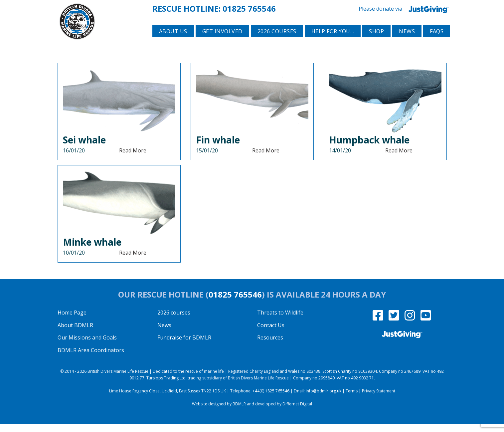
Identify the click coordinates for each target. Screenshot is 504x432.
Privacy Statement (379, 399)
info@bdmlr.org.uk (324, 399)
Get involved (222, 40)
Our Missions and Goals (87, 346)
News (407, 40)
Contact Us (271, 333)
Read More (133, 158)
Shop (376, 40)
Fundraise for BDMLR (184, 346)
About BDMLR (75, 333)
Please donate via (405, 8)
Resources (270, 346)
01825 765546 (249, 8)
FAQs (437, 40)
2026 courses (277, 40)
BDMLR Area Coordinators (91, 358)
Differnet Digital (297, 412)
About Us (173, 40)
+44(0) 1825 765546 (271, 399)
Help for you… (333, 40)
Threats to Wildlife (280, 321)
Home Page (72, 321)
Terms (352, 399)
